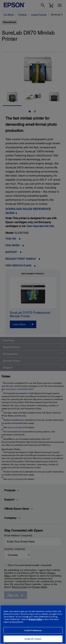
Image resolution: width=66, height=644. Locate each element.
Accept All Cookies (33, 639)
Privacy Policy (35, 619)
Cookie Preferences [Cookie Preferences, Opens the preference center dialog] (33, 630)
